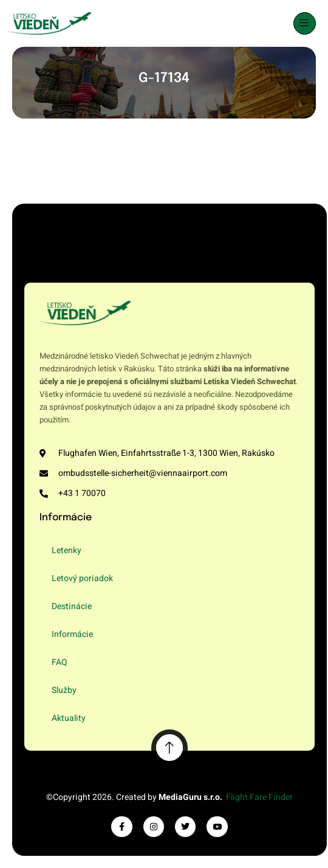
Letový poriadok (82, 578)
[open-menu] (305, 23)
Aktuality (69, 718)
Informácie (72, 634)
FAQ (60, 662)
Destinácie (72, 606)
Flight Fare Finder (259, 797)
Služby (64, 690)
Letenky (67, 550)
